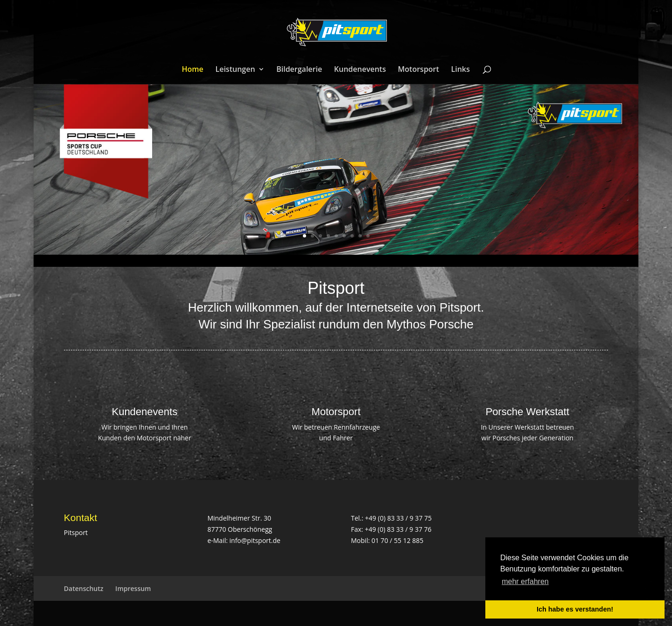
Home (193, 70)
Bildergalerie (299, 70)
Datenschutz (84, 588)
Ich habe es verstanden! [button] (575, 609)
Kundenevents (360, 70)
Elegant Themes (129, 613)
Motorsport (419, 70)
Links (461, 70)
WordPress (216, 613)
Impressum (133, 588)
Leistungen (235, 70)
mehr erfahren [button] (525, 581)
